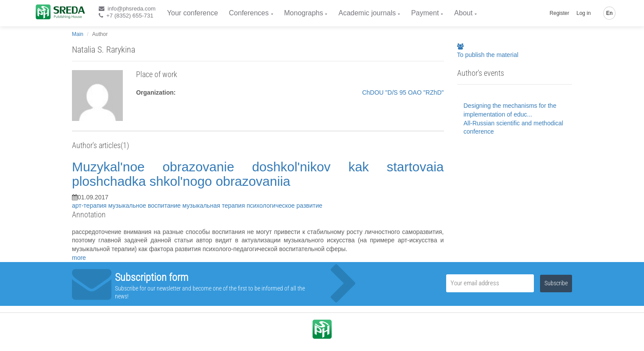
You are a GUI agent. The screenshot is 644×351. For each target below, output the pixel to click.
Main (78, 34)
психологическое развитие (284, 206)
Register (560, 13)
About (463, 13)
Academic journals (367, 13)
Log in (584, 13)
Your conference (193, 13)
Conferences (249, 13)
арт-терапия (90, 206)
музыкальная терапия (215, 206)
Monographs (304, 13)
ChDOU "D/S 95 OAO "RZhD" (403, 92)
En (610, 13)
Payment (425, 13)
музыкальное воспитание (145, 206)
